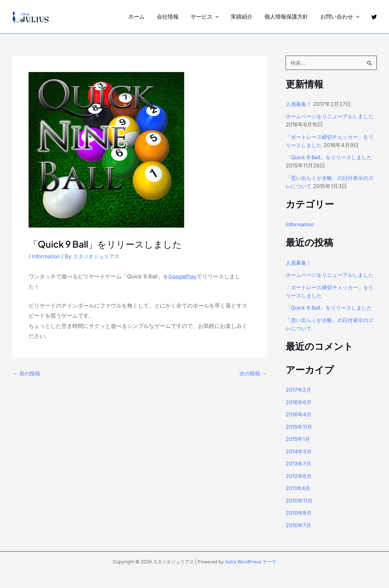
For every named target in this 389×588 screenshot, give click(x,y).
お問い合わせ (340, 17)
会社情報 (172, 17)
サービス (208, 17)
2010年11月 (299, 509)
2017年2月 (299, 398)
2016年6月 (299, 410)
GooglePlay (183, 276)
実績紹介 (244, 17)
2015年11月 (299, 435)
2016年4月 (299, 423)
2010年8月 (299, 521)
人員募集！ (299, 104)
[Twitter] (374, 17)
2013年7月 (299, 472)
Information (47, 256)
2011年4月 (298, 496)
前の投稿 (27, 373)
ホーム (142, 17)
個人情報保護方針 (288, 17)
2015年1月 (298, 447)
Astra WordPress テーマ (251, 562)
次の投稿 (252, 373)
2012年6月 (299, 484)
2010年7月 (299, 533)
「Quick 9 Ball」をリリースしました (331, 157)
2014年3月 (299, 460)
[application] (219, 17)
